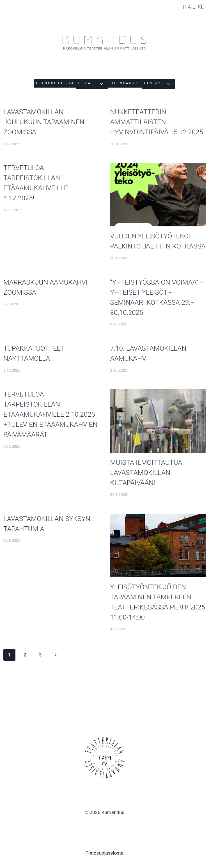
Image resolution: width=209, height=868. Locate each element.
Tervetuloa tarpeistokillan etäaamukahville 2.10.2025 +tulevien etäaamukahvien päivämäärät (50, 414)
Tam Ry (152, 83)
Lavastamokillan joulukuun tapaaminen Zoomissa (44, 122)
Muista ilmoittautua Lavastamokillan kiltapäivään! (146, 473)
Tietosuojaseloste (104, 853)
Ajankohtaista (55, 83)
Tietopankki (125, 83)
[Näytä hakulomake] (193, 7)
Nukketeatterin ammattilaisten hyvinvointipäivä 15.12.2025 (157, 122)
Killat (86, 83)
